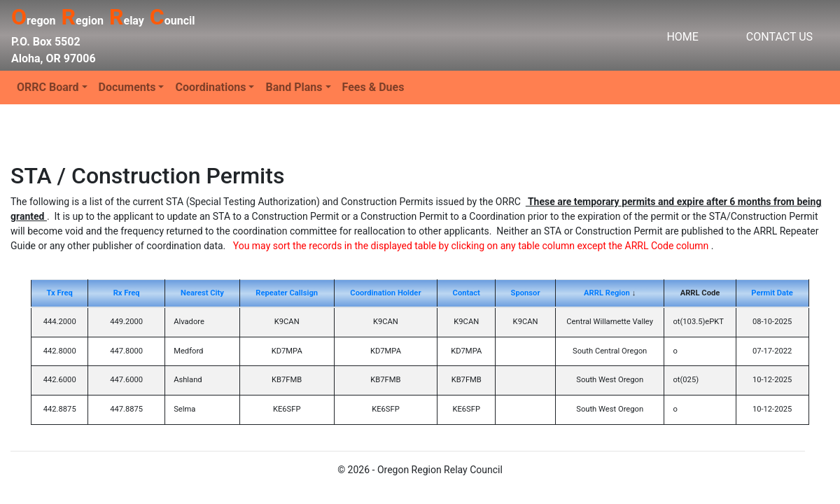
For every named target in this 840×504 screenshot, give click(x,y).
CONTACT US (779, 37)
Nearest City (202, 293)
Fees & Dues (373, 87)
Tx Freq (60, 293)
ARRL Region (607, 293)
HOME (682, 37)
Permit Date (772, 293)
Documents (127, 87)
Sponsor (526, 293)
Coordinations (210, 87)
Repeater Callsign (287, 293)
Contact (467, 293)
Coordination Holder (385, 293)
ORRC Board (48, 87)
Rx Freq (127, 293)
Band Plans (294, 87)
